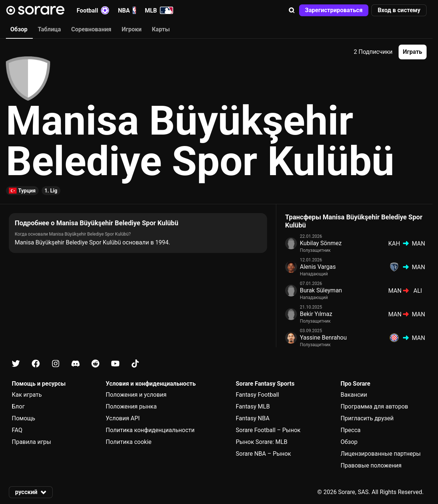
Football (93, 10)
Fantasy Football (257, 395)
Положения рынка (131, 406)
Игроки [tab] (132, 29)
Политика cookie (129, 442)
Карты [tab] (161, 29)
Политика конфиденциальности (150, 430)
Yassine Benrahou (323, 338)
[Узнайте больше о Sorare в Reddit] (95, 364)
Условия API (123, 418)
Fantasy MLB (253, 406)
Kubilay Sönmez (321, 243)
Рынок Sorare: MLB (262, 442)
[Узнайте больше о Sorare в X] (16, 364)
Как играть (27, 395)
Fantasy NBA (253, 418)
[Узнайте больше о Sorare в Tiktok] (135, 364)
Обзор (349, 442)
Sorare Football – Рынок (268, 430)
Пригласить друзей (367, 418)
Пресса (350, 430)
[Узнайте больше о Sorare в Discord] (76, 364)
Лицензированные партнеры (381, 454)
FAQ (17, 430)
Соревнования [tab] (91, 29)
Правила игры (31, 442)
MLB (159, 10)
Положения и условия (136, 395)
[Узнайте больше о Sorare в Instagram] (56, 364)
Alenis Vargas (318, 267)
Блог (18, 406)
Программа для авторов (374, 406)
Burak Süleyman (321, 290)
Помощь (23, 418)
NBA (127, 10)
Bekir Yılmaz (316, 314)
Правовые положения (371, 465)
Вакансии (354, 395)
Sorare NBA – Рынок (263, 454)
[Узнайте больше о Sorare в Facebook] (36, 364)
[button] (292, 10)
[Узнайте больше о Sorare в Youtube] (115, 364)
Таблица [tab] (49, 29)
